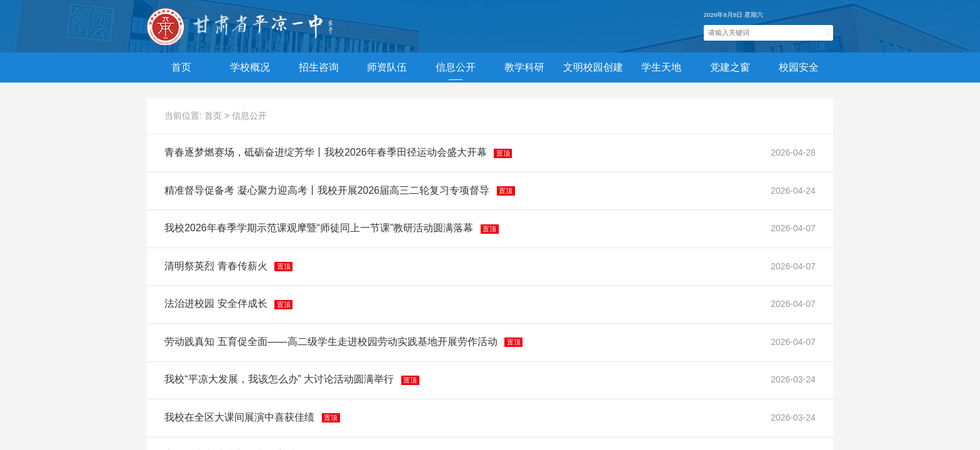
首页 (181, 67)
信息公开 (249, 116)
